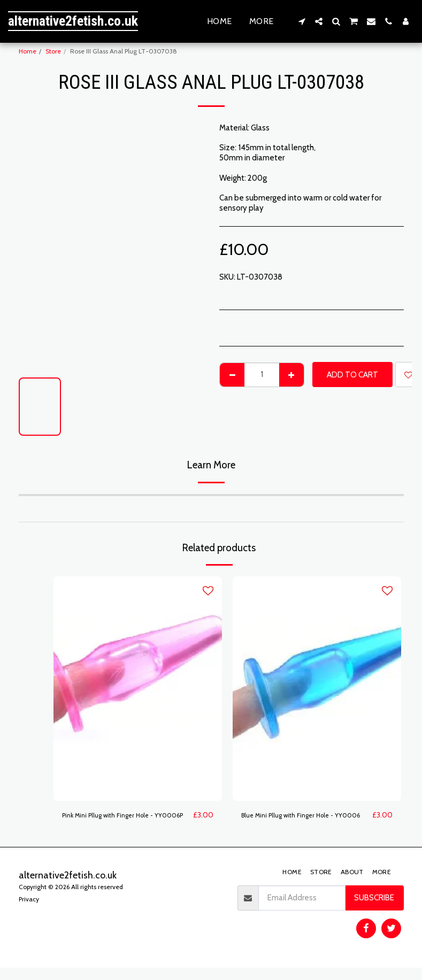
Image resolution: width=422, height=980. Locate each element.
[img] (138, 689)
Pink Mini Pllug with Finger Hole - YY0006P (117, 821)
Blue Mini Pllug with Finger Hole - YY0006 (297, 821)
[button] (302, 21)
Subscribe (374, 910)
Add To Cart (352, 375)
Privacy (29, 911)
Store (53, 51)
